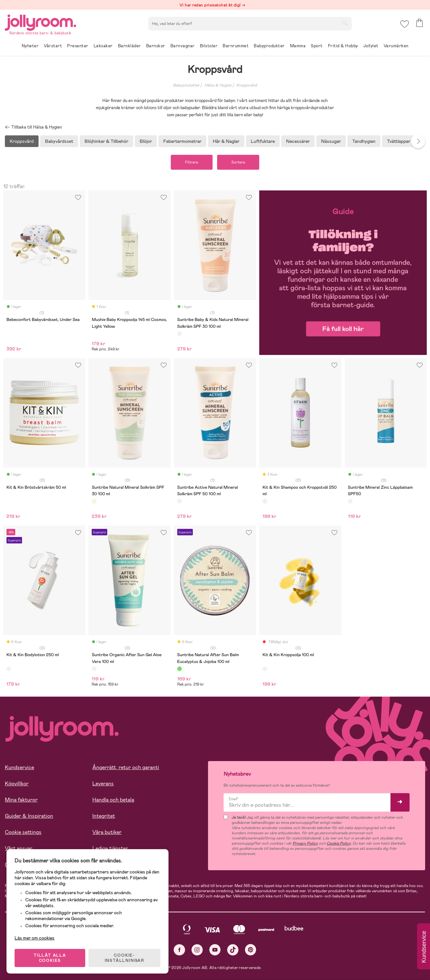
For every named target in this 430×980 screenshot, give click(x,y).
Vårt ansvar (19, 848)
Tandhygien (364, 141)
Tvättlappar (399, 141)
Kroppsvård (247, 85)
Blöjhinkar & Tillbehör (106, 141)
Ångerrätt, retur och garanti (126, 767)
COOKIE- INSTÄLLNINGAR (124, 958)
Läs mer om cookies (35, 938)
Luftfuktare (263, 141)
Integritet (104, 816)
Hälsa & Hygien (218, 85)
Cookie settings (23, 832)
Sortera (238, 162)
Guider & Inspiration (29, 816)
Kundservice (19, 767)
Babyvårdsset (59, 141)
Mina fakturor (21, 800)
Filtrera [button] (192, 162)
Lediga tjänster (110, 848)
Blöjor (146, 141)
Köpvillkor (17, 784)
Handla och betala (113, 800)
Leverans (103, 784)
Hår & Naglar (226, 141)
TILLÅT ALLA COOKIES (50, 958)
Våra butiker (107, 832)
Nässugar (331, 141)
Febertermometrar (182, 141)
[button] (405, 24)
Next (418, 141)
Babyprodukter (186, 85)
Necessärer (298, 141)
